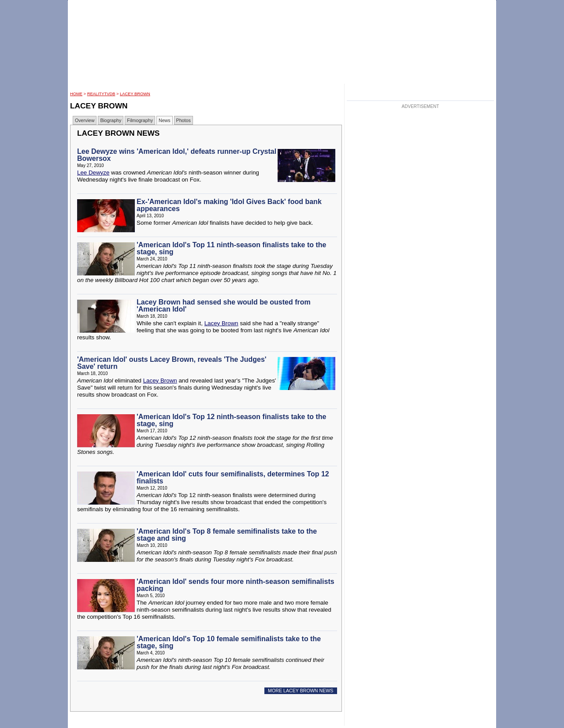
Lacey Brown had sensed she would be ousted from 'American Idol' (224, 306)
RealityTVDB (101, 94)
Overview (85, 120)
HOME (76, 94)
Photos (184, 120)
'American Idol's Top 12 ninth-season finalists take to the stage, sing (232, 420)
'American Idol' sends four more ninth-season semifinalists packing (236, 585)
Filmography (140, 120)
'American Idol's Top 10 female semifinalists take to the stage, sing (229, 642)
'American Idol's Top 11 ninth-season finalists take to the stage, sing (232, 248)
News (165, 120)
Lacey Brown (135, 94)
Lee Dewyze (93, 173)
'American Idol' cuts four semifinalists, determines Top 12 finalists (233, 477)
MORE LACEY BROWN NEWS (301, 691)
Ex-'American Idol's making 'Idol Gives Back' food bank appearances (229, 205)
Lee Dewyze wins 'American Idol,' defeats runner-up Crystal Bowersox (177, 155)
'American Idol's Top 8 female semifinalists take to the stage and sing (227, 535)
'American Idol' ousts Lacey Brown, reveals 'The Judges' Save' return (172, 363)
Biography (111, 120)
